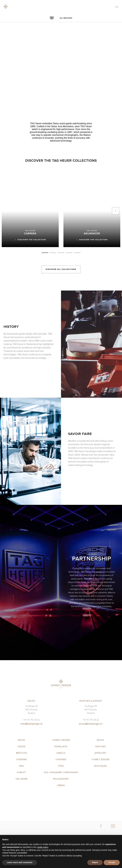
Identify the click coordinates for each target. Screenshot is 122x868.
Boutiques (100, 766)
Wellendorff (61, 779)
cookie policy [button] (43, 847)
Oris (21, 766)
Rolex (22, 740)
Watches (100, 746)
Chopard (22, 759)
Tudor (22, 746)
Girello (61, 753)
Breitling (22, 753)
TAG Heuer (22, 779)
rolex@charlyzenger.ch (31, 724)
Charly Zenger (61, 740)
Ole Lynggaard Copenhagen (61, 772)
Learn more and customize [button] (20, 862)
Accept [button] (112, 862)
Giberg (61, 785)
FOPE (61, 766)
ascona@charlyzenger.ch (91, 724)
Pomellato (61, 746)
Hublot (21, 772)
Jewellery (101, 753)
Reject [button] (95, 862)
